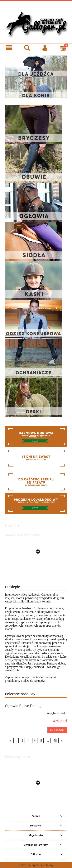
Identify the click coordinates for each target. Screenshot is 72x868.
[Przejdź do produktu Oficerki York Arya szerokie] (36, 801)
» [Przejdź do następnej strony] (62, 741)
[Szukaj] (27, 48)
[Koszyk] (63, 48)
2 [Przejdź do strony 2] (22, 741)
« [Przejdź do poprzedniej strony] (10, 741)
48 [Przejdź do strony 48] (55, 741)
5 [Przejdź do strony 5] (41, 741)
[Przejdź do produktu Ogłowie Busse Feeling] (17, 712)
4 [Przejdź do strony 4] (35, 741)
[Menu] (9, 48)
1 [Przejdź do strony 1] (16, 741)
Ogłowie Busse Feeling (23, 706)
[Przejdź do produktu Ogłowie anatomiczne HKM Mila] (36, 578)
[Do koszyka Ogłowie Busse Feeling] (57, 730)
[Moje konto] (45, 48)
